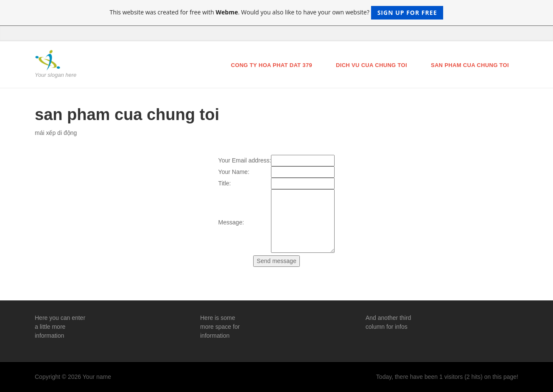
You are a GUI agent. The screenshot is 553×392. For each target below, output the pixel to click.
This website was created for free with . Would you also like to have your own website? (277, 13)
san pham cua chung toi (470, 65)
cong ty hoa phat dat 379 (271, 65)
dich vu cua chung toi (371, 65)
